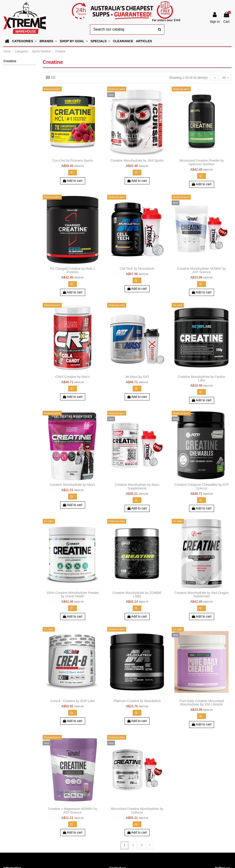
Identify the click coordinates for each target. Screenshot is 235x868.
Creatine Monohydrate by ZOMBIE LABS (137, 594)
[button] (74, 41)
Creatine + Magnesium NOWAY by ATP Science (73, 810)
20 (225, 78)
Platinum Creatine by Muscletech (137, 701)
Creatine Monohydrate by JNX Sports (137, 160)
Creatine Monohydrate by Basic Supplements (137, 486)
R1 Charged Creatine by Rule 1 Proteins (73, 270)
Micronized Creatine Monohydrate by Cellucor (137, 810)
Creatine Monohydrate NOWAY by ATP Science (201, 270)
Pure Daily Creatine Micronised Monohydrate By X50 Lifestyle (202, 703)
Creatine (10, 61)
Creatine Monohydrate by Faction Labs (202, 378)
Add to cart (73, 181)
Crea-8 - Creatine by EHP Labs (73, 701)
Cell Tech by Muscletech (137, 269)
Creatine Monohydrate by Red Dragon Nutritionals (202, 594)
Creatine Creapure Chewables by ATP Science (201, 486)
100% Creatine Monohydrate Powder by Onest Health (73, 594)
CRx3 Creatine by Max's (73, 377)
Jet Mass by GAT (137, 377)
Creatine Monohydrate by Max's (73, 485)
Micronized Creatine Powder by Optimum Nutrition (202, 162)
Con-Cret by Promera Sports (73, 160)
